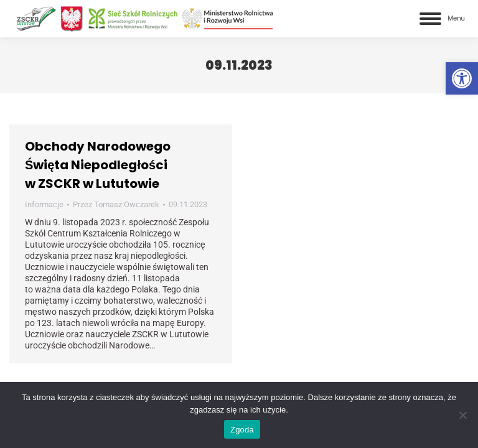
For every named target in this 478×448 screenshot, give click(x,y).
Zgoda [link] (242, 430)
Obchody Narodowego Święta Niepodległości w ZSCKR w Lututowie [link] (98, 165)
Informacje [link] (44, 204)
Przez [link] (116, 204)
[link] (462, 78)
